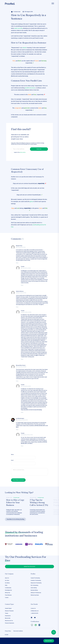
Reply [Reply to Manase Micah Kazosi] (17, 381)
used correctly (18, 28)
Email (12, 460)
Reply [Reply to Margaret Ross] (17, 263)
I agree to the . (20, 152)
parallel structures (30, 88)
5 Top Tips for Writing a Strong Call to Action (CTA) (39, 503)
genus (31, 202)
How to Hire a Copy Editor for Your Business (15, 503)
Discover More (49, 641)
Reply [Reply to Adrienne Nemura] (17, 307)
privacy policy (23, 152)
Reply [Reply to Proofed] (22, 285)
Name (12, 455)
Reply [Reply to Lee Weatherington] (17, 430)
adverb (25, 48)
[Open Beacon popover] (54, 632)
